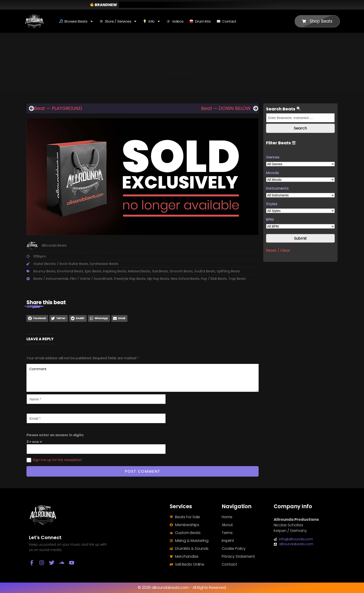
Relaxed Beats (139, 271)
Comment (143, 378)
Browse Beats (76, 21)
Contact (227, 21)
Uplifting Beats (228, 271)
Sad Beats (160, 271)
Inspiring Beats (115, 271)
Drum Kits (200, 21)
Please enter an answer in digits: (55, 435)
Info (152, 21)
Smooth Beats (181, 271)
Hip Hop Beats (158, 279)
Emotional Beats (70, 271)
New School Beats (185, 279)
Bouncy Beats (44, 271)
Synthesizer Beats (104, 264)
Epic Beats (93, 271)
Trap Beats (237, 279)
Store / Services (118, 21)
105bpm (40, 256)
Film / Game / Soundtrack (91, 279)
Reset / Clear (278, 250)
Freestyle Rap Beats (130, 279)
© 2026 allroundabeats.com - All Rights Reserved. (182, 588)
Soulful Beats (205, 271)
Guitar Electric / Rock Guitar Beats (61, 264)
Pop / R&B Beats (214, 279)
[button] (37, 318)
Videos (175, 21)
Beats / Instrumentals (51, 279)
